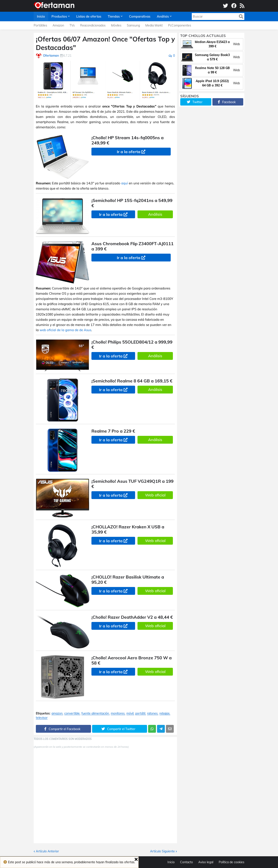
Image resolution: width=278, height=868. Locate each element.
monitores (118, 713)
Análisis (155, 214)
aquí (125, 183)
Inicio (171, 862)
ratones (152, 713)
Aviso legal (206, 862)
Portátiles (40, 25)
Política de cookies (232, 862)
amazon (57, 713)
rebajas (165, 713)
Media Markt (154, 25)
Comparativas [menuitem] (140, 16)
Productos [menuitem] (59, 16)
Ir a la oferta (129, 152)
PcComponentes (180, 25)
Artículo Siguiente (162, 851)
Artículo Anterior (47, 851)
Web (236, 44)
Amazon (58, 25)
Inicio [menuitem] (41, 16)
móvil (130, 713)
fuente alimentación (95, 713)
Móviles (116, 25)
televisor (42, 718)
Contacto (186, 862)
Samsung (133, 25)
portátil (140, 713)
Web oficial (155, 495)
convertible (72, 713)
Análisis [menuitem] (163, 16)
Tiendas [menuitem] (114, 16)
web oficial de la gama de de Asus (65, 330)
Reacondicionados (93, 25)
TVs (72, 25)
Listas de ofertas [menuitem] (89, 16)
